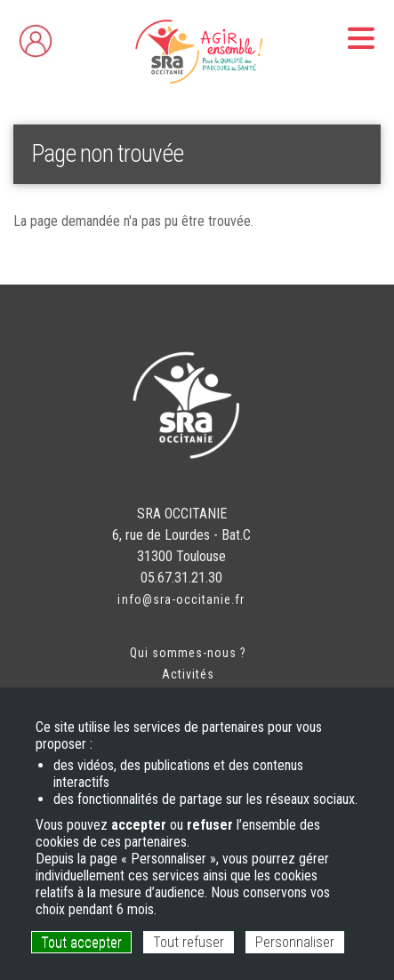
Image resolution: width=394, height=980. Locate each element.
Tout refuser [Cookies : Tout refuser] (189, 942)
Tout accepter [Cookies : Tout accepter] (81, 942)
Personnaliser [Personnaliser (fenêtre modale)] (295, 942)
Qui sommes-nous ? (189, 653)
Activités (188, 674)
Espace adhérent (72, 36)
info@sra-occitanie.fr (181, 599)
